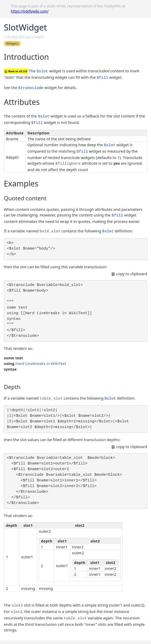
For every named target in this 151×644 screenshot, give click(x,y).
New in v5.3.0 (16, 71)
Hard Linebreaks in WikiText (41, 363)
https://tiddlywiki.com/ (30, 11)
